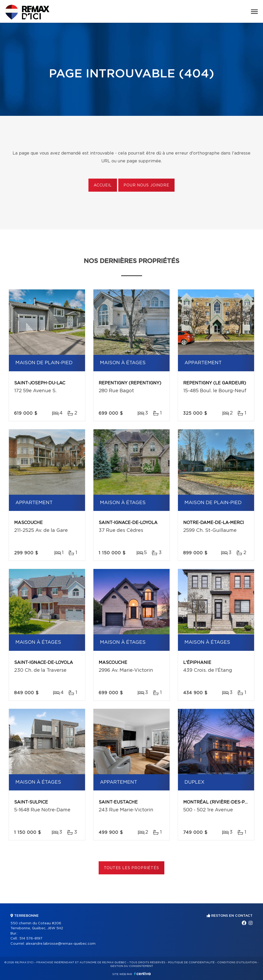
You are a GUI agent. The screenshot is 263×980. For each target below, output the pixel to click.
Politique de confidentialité (191, 962)
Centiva (142, 974)
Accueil (103, 185)
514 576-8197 (31, 939)
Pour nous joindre (146, 185)
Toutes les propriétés (131, 868)
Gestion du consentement (132, 966)
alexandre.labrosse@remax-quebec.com (61, 944)
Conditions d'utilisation (237, 962)
